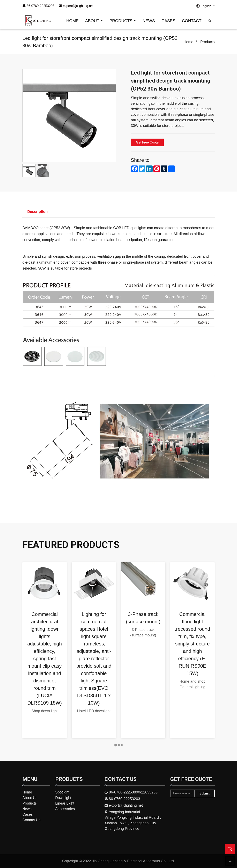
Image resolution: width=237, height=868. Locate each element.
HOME (72, 21)
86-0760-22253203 (38, 6)
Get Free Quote (147, 142)
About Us (30, 798)
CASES (168, 21)
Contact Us (32, 820)
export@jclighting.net (76, 6)
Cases (28, 814)
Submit (204, 793)
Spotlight (62, 792)
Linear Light (65, 803)
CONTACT (192, 21)
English (204, 6)
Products (207, 42)
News (27, 809)
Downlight (63, 798)
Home (188, 42)
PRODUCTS (121, 21)
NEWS (149, 21)
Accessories (65, 809)
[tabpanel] (45, 650)
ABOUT (92, 21)
